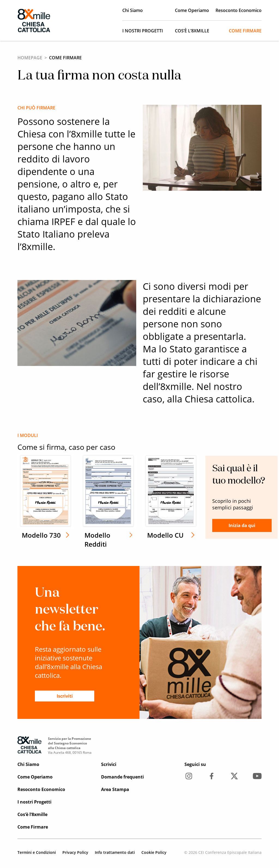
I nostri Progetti (143, 31)
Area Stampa (115, 789)
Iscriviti (65, 696)
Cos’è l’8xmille (192, 31)
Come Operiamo (192, 10)
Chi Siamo (133, 10)
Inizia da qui (224, 525)
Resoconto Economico (239, 10)
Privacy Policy (75, 852)
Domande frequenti (122, 777)
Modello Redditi (92, 540)
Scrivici (109, 764)
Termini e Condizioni (37, 852)
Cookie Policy (154, 852)
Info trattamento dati (115, 852)
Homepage (30, 58)
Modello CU (154, 535)
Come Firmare (245, 31)
